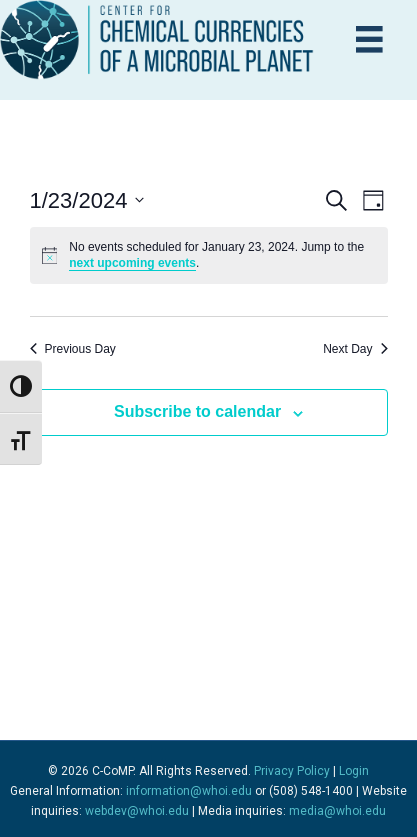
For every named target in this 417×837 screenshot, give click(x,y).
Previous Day (73, 349)
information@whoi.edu (189, 791)
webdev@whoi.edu (137, 811)
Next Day (355, 349)
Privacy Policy (292, 771)
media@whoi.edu (337, 811)
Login (354, 771)
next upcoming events (132, 263)
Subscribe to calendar (197, 411)
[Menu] (369, 39)
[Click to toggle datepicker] (87, 200)
